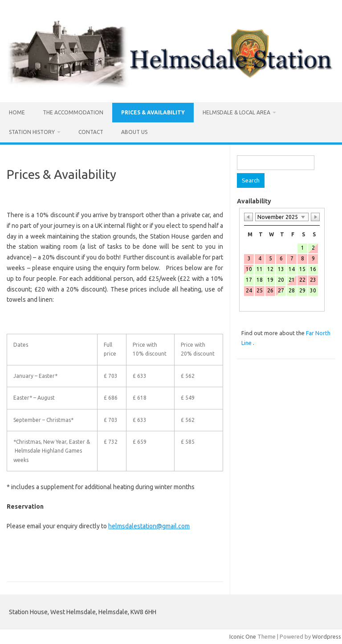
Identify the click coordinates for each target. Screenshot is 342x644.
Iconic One (243, 636)
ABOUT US (134, 132)
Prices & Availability (153, 112)
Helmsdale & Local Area (236, 112)
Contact (91, 132)
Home (17, 112)
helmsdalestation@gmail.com (149, 526)
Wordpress (327, 636)
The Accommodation (73, 112)
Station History (32, 132)
